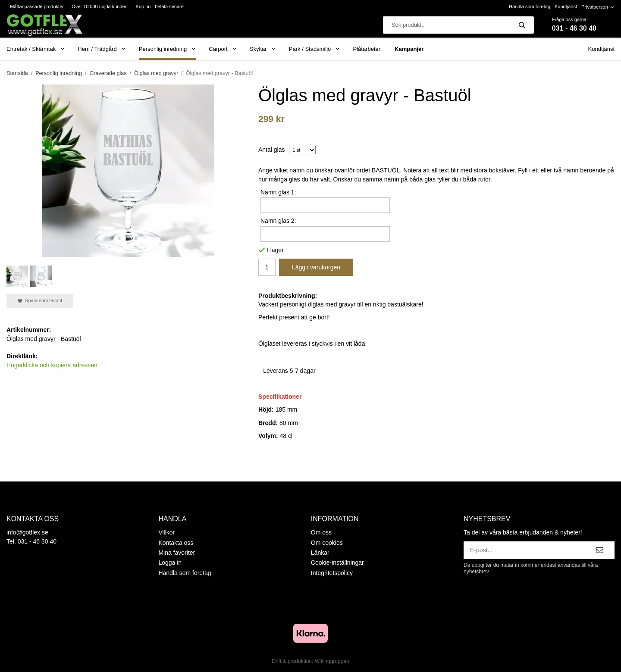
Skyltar (263, 49)
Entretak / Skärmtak (36, 49)
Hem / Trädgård (102, 49)
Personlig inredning (167, 49)
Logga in (170, 563)
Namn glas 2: (278, 221)
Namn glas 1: (278, 192)
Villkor (166, 532)
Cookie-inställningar (337, 563)
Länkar (320, 553)
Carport (223, 49)
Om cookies (327, 543)
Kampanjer (409, 49)
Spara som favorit (40, 301)
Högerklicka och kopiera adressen (52, 365)
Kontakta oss (176, 543)
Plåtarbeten (368, 49)
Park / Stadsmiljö (315, 49)
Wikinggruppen (332, 661)
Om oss (321, 532)
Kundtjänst (566, 6)
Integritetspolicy (332, 573)
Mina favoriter (177, 553)
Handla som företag (530, 6)
